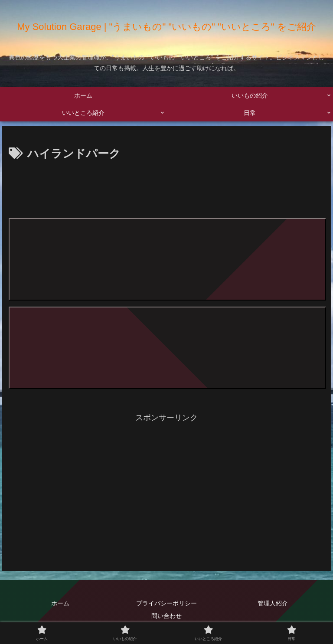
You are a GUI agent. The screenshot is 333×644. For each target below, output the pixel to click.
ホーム (60, 603)
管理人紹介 (273, 603)
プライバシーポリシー (166, 603)
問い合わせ (166, 616)
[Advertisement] (166, 188)
